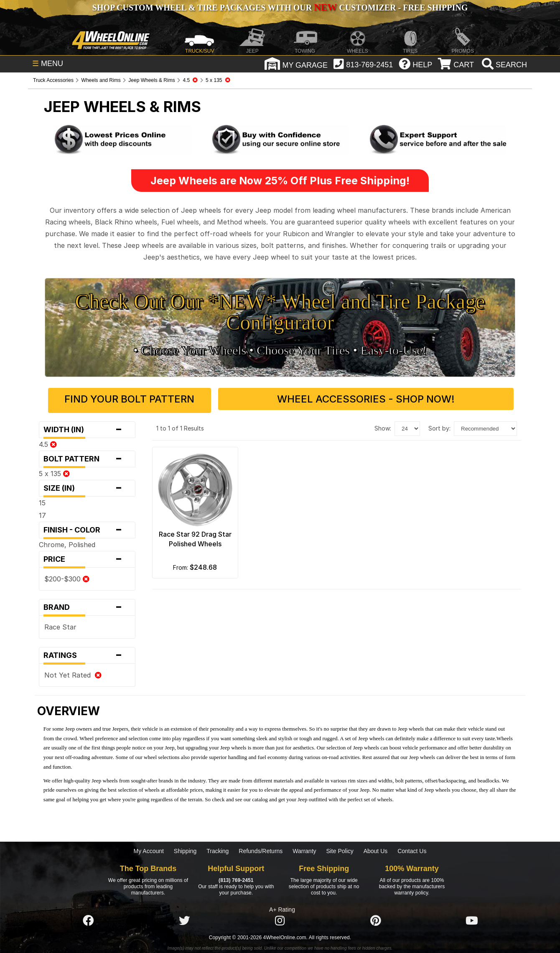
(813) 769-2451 (236, 877)
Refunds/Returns (261, 848)
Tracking (218, 848)
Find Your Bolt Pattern (162, 399)
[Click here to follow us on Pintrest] (376, 918)
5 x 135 (54, 471)
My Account (149, 848)
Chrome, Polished (67, 542)
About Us (376, 848)
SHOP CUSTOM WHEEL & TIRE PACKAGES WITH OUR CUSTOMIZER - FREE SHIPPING (280, 8)
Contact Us (412, 848)
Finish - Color (87, 527)
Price (87, 556)
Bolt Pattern (87, 456)
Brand (87, 604)
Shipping (185, 848)
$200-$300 (67, 576)
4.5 (48, 441)
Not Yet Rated (73, 672)
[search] (503, 65)
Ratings (87, 652)
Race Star (60, 624)
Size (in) (87, 485)
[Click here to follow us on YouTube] (472, 918)
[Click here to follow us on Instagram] (280, 918)
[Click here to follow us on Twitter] (184, 918)
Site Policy (340, 848)
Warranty (304, 848)
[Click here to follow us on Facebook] (88, 918)
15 (42, 500)
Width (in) (87, 427)
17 (42, 512)
